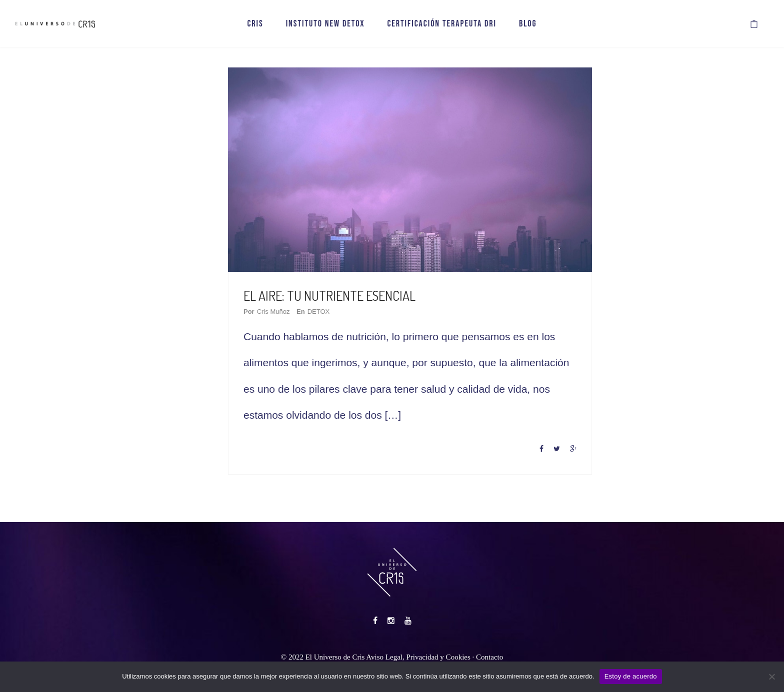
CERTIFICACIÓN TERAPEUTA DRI (442, 24)
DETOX (319, 312)
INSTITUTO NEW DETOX (325, 24)
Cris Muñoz (273, 312)
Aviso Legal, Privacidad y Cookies (418, 657)
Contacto (489, 657)
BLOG (528, 24)
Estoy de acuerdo (631, 676)
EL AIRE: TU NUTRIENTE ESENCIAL (329, 296)
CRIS (255, 24)
